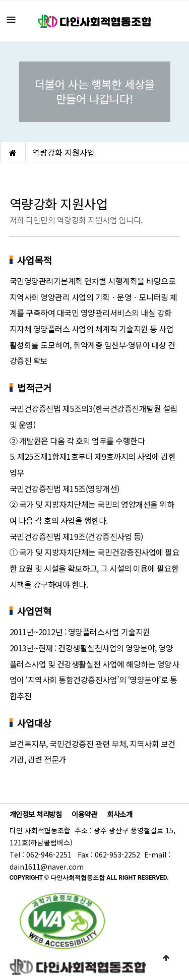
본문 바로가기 (0, 0)
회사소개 (119, 814)
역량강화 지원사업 (64, 152)
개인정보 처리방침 (36, 814)
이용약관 (84, 814)
